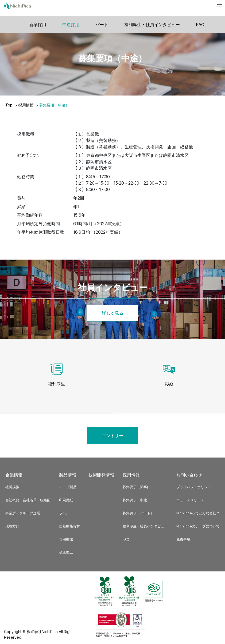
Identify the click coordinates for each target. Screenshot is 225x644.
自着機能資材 (69, 526)
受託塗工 (66, 552)
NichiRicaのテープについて (198, 526)
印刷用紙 (66, 500)
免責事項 (183, 539)
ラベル (64, 513)
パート (102, 25)
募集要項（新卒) (135, 487)
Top (9, 105)
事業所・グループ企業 (23, 513)
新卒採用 (38, 25)
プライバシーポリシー (194, 487)
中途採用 (71, 25)
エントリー (112, 436)
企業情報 (14, 475)
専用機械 (66, 539)
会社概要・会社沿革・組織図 (28, 500)
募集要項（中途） (137, 500)
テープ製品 (68, 487)
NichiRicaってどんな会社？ (198, 513)
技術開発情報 (101, 475)
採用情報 (26, 105)
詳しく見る (112, 313)
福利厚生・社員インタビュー (152, 25)
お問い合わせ (189, 475)
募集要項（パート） (138, 513)
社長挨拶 (12, 487)
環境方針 (12, 526)
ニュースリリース (190, 500)
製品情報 (68, 475)
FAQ (200, 25)
